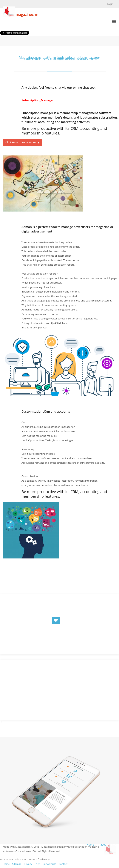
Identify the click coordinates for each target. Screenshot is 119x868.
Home (90, 845)
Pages (102, 845)
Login (110, 4)
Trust (37, 864)
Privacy (28, 864)
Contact (63, 864)
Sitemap (17, 864)
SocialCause (50, 864)
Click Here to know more (23, 142)
